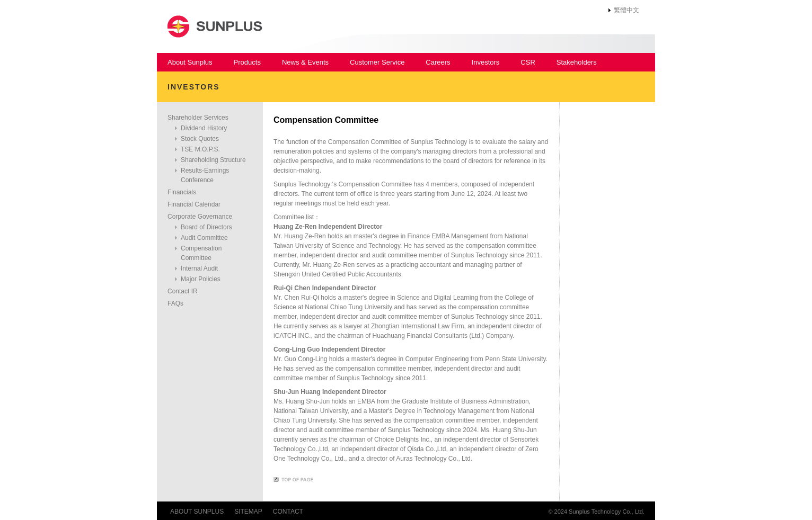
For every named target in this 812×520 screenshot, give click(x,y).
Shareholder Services (198, 118)
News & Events (305, 62)
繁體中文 (626, 10)
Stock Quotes (200, 139)
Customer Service (377, 62)
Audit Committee (204, 238)
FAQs (175, 303)
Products (247, 62)
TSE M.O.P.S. (200, 149)
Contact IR (183, 291)
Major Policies (201, 279)
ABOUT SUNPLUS (197, 512)
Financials (182, 192)
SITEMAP (248, 512)
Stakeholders (577, 62)
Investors (486, 62)
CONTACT (288, 512)
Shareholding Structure (213, 160)
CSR (528, 62)
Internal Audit (199, 268)
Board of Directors (206, 227)
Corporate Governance (200, 217)
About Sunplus (190, 62)
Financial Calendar (194, 204)
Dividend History (204, 128)
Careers (438, 62)
